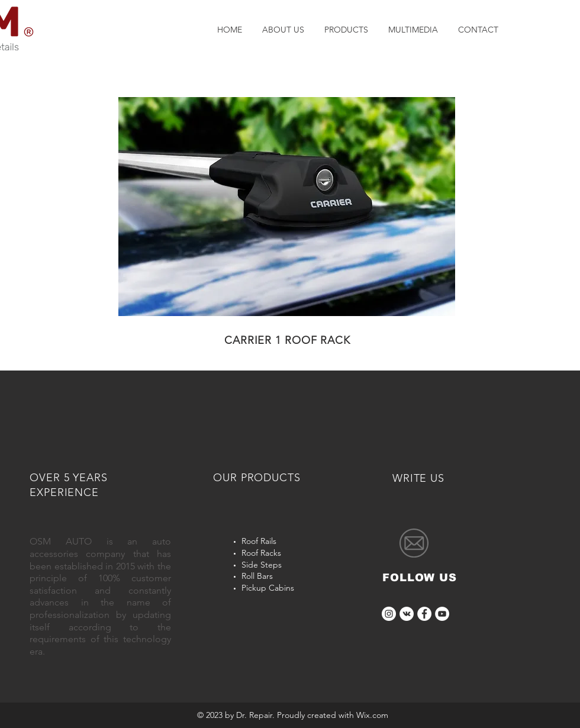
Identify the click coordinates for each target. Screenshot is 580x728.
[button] (287, 207)
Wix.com (372, 715)
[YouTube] (442, 614)
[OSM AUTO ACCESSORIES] (407, 614)
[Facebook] (424, 614)
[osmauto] (389, 614)
